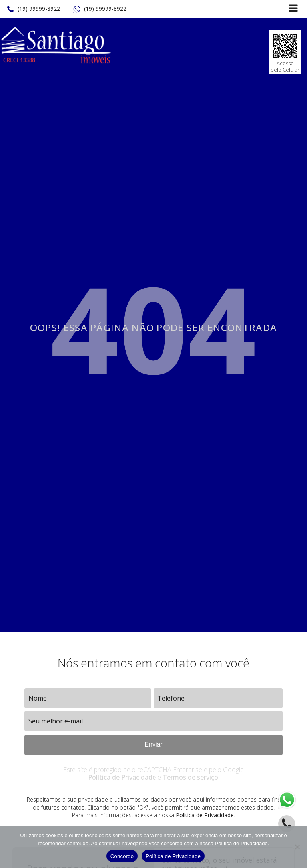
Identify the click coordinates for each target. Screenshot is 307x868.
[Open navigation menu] (293, 9)
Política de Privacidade (122, 777)
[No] (297, 847)
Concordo (122, 856)
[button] (33, 9)
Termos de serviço (190, 777)
